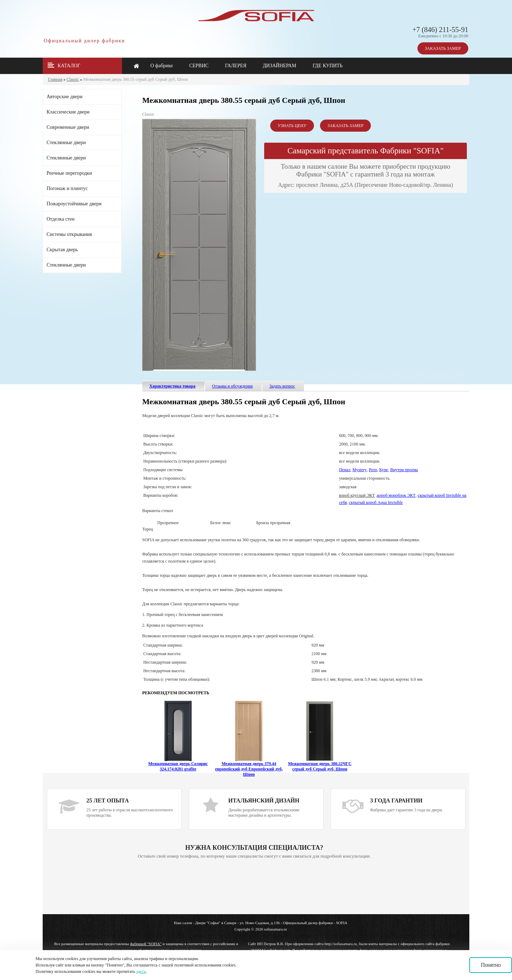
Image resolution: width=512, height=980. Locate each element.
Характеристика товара (172, 386)
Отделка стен (61, 219)
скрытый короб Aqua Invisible (376, 502)
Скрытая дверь (62, 250)
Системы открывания (69, 234)
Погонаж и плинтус (67, 188)
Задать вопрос (282, 386)
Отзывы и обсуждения (233, 386)
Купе (384, 470)
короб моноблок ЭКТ (396, 495)
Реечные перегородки (69, 173)
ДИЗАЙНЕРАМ (279, 66)
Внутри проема (404, 470)
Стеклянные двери (66, 143)
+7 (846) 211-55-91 (440, 30)
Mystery (359, 470)
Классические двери (68, 112)
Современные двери (68, 127)
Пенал (345, 470)
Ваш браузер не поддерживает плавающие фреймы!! (254, 887)
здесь (141, 971)
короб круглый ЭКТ (357, 495)
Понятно (491, 965)
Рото (373, 470)
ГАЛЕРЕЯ (236, 66)
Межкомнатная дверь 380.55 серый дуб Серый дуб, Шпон (135, 79)
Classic (73, 79)
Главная (55, 79)
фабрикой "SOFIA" (146, 944)
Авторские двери (65, 97)
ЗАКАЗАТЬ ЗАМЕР (443, 48)
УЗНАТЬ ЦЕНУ (292, 126)
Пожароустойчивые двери (74, 204)
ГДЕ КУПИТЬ (327, 66)
